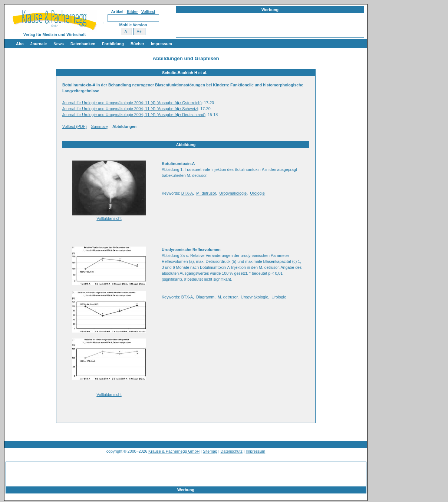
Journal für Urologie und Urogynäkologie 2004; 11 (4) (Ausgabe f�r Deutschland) (134, 115)
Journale (39, 44)
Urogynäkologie (233, 193)
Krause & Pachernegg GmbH (174, 451)
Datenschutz (232, 451)
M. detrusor (206, 193)
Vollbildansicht (109, 218)
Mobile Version (133, 25)
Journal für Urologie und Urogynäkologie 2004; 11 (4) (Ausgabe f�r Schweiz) (130, 109)
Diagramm (205, 297)
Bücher (137, 44)
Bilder (132, 11)
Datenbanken (83, 44)
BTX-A (187, 193)
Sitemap (210, 451)
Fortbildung (113, 44)
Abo (20, 44)
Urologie (257, 193)
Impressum (162, 44)
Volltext (148, 11)
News (59, 44)
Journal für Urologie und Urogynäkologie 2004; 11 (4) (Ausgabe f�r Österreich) (132, 103)
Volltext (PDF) (75, 126)
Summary (100, 126)
